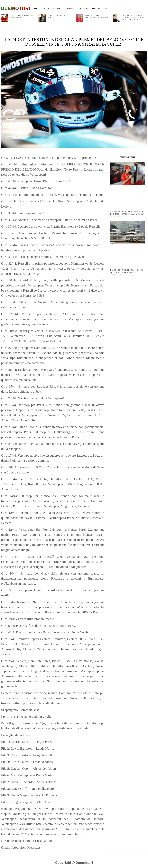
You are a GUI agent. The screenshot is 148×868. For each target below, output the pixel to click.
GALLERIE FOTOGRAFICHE (52, 8)
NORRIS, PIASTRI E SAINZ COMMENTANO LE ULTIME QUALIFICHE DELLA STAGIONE (133, 18)
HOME (36, 8)
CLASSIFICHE (70, 8)
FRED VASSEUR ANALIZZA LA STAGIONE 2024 (23, 16)
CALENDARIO (83, 8)
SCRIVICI (107, 8)
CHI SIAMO (96, 8)
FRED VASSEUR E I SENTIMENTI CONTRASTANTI (97, 16)
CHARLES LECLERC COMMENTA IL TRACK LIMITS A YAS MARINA (127, 213)
